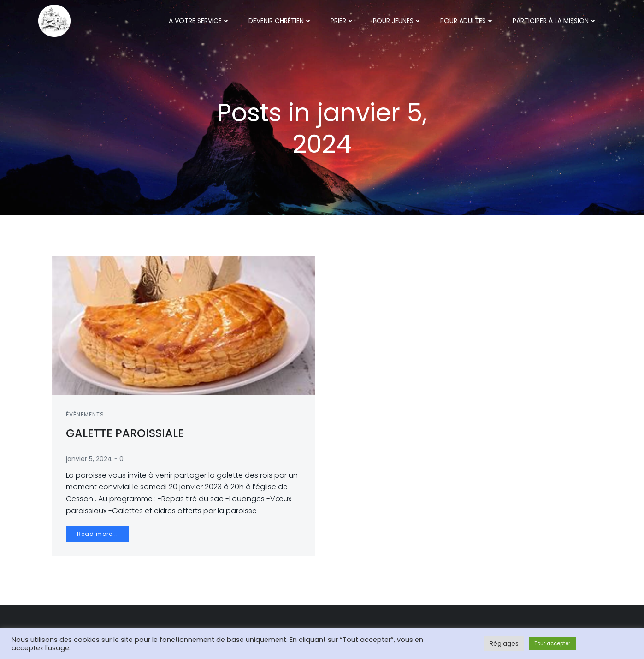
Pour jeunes (397, 21)
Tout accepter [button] (552, 643)
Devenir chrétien (280, 21)
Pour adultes (467, 21)
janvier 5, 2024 (89, 459)
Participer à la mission (555, 21)
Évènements (85, 414)
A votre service (199, 21)
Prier (343, 21)
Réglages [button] (504, 644)
